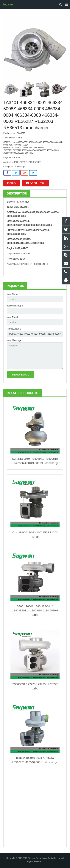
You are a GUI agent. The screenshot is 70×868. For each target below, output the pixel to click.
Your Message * (15, 340)
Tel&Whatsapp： (15, 306)
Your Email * (13, 317)
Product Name (14, 329)
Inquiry (12, 183)
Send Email (35, 183)
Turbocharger (20, 167)
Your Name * (13, 294)
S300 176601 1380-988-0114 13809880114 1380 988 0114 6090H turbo (35, 610)
